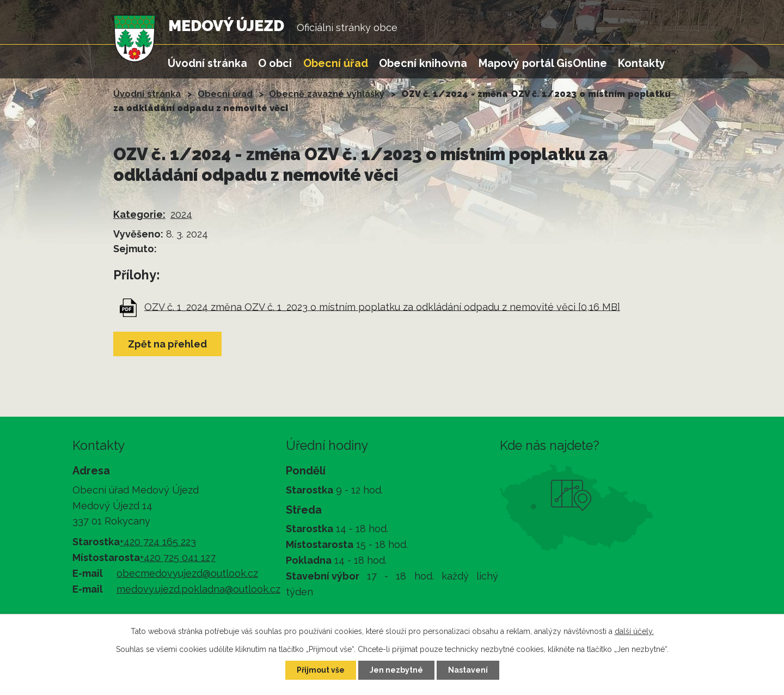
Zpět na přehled (167, 344)
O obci (275, 63)
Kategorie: (139, 214)
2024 (181, 214)
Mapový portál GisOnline (543, 63)
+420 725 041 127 (178, 557)
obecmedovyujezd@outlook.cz (187, 573)
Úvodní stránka (207, 63)
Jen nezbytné (396, 670)
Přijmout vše (321, 670)
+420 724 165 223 (158, 542)
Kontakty (642, 63)
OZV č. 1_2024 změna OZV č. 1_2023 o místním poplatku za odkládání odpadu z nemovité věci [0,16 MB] (382, 306)
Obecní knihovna (423, 63)
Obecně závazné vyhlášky (327, 94)
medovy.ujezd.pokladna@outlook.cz (198, 589)
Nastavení (468, 670)
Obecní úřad (336, 63)
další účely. (634, 631)
